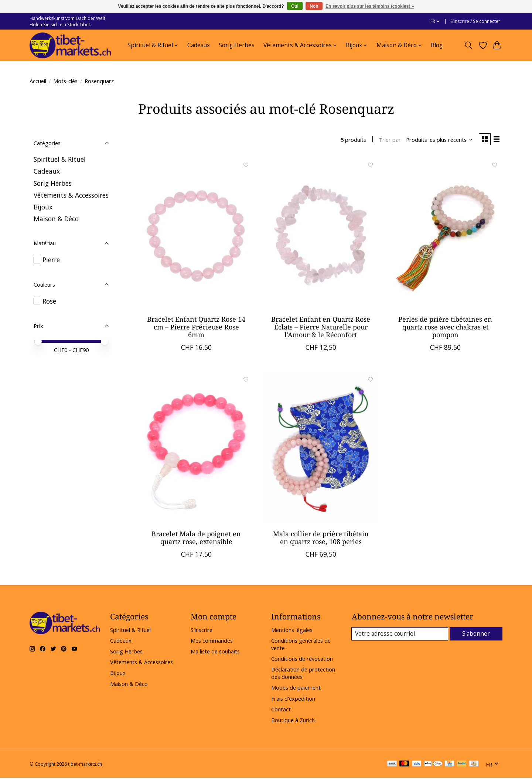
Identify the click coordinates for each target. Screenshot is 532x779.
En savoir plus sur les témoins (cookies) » (370, 6)
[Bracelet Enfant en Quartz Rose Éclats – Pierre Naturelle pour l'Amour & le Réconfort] (320, 234)
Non (314, 6)
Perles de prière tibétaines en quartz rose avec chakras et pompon (445, 328)
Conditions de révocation (302, 660)
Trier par (388, 140)
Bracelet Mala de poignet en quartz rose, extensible (196, 539)
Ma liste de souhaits (215, 652)
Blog (437, 45)
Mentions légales (292, 631)
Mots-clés (65, 81)
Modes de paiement (296, 689)
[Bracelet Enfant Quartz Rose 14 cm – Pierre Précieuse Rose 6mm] (196, 234)
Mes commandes (212, 642)
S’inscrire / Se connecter (475, 21)
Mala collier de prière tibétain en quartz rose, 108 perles (321, 539)
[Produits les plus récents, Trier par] (438, 140)
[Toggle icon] (469, 45)
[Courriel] (400, 635)
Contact (281, 710)
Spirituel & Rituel (60, 159)
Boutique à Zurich (293, 721)
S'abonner (476, 635)
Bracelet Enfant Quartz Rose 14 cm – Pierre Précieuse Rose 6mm (196, 328)
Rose (49, 301)
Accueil (38, 81)
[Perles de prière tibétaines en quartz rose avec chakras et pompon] (445, 234)
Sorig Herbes (237, 45)
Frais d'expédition (293, 699)
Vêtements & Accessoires (71, 195)
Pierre (51, 260)
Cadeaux (199, 45)
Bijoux (43, 207)
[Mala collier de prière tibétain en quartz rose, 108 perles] (320, 449)
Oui (295, 6)
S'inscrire (202, 631)
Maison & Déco (56, 219)
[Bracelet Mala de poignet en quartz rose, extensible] (196, 449)
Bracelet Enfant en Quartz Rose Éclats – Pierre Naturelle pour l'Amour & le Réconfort (321, 328)
